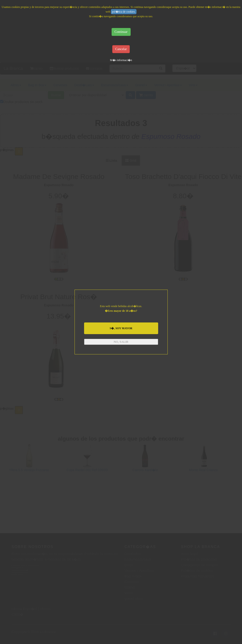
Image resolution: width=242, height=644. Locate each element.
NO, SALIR (121, 342)
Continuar (121, 32)
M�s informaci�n (121, 60)
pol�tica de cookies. (124, 12)
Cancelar (121, 49)
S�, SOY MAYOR (121, 328)
